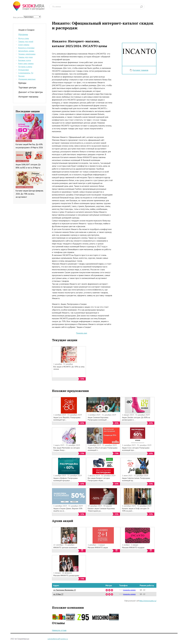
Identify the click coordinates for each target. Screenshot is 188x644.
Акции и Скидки (26, 30)
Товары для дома (25, 57)
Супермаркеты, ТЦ (26, 73)
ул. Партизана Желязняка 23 (65, 590)
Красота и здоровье (26, 48)
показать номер (129, 590)
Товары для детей (26, 41)
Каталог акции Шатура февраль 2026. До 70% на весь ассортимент (30, 194)
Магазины (23, 34)
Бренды (22, 83)
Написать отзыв (59, 630)
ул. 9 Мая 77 (58, 594)
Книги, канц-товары (26, 63)
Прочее (21, 76)
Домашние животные (27, 79)
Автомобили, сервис (26, 51)
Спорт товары (24, 45)
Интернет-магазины (28, 97)
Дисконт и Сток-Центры (31, 92)
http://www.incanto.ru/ (148, 601)
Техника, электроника (27, 54)
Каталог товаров (141, 70)
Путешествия (23, 70)
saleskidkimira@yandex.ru (58, 639)
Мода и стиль (24, 38)
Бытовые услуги (25, 60)
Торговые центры (27, 88)
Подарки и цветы (25, 67)
